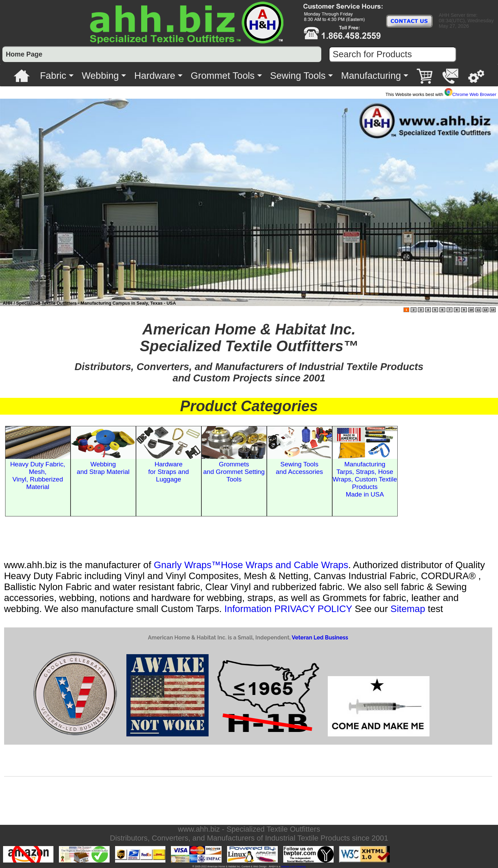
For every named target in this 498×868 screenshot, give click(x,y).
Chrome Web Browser (470, 94)
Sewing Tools (298, 76)
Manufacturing (371, 76)
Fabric (53, 76)
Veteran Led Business (320, 638)
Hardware (155, 76)
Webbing (100, 76)
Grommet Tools (223, 76)
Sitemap (408, 609)
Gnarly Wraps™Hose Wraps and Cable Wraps (251, 565)
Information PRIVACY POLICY (288, 609)
